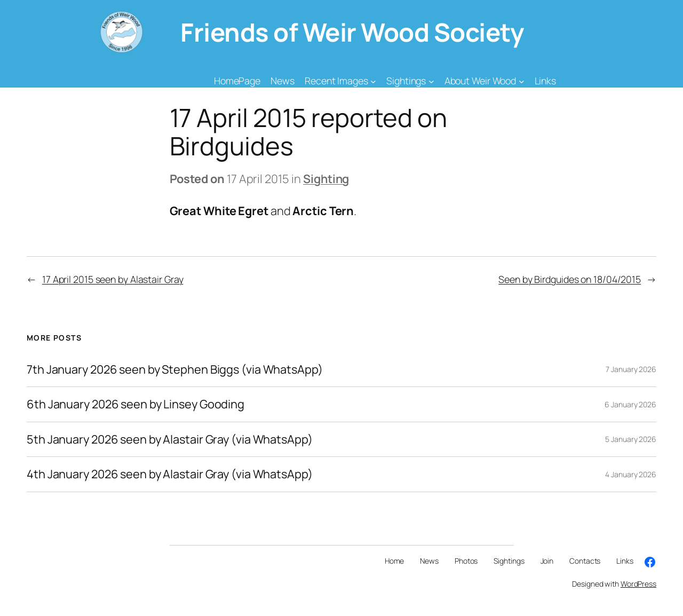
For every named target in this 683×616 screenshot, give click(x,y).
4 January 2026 (631, 474)
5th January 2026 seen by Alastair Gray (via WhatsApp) (170, 439)
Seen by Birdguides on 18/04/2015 (570, 279)
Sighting (326, 179)
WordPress (638, 584)
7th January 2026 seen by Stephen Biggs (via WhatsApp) (175, 369)
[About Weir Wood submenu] (522, 81)
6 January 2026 (630, 404)
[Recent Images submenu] (373, 81)
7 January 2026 (631, 369)
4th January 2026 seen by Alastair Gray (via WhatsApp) (170, 474)
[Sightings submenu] (431, 81)
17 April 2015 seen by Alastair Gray (113, 279)
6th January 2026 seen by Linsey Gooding (136, 404)
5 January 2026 (631, 439)
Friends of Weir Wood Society (352, 32)
